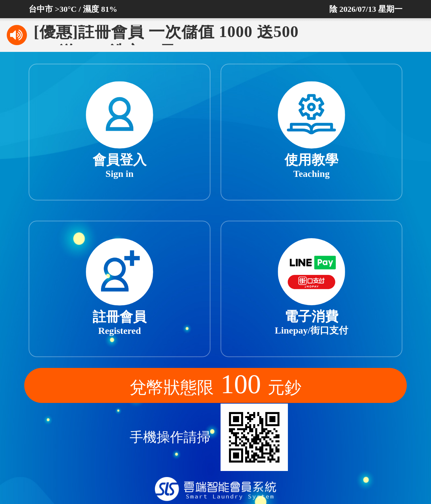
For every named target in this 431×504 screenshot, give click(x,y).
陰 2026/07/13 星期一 (366, 9)
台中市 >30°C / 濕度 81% (73, 9)
